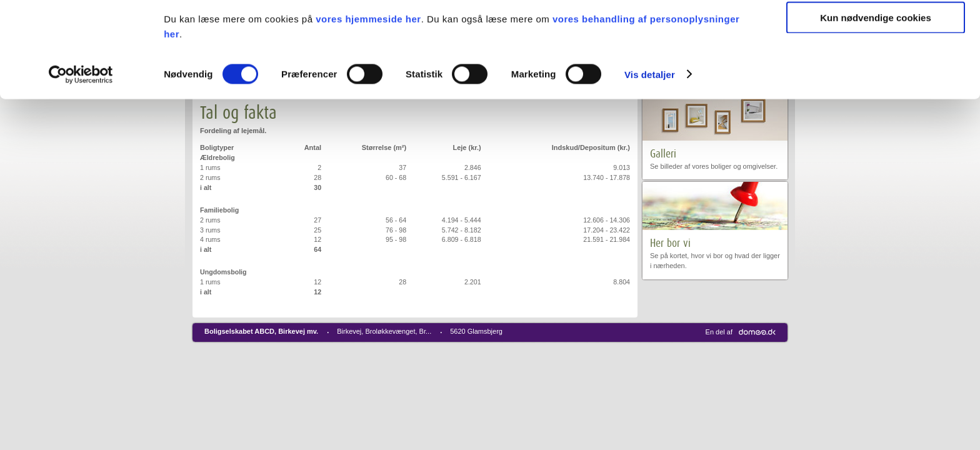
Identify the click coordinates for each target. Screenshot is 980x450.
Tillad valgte (876, 68)
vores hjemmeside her (368, 105)
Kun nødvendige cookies (876, 104)
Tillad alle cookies (876, 31)
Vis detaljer (650, 161)
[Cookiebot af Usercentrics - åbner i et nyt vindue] (81, 161)
